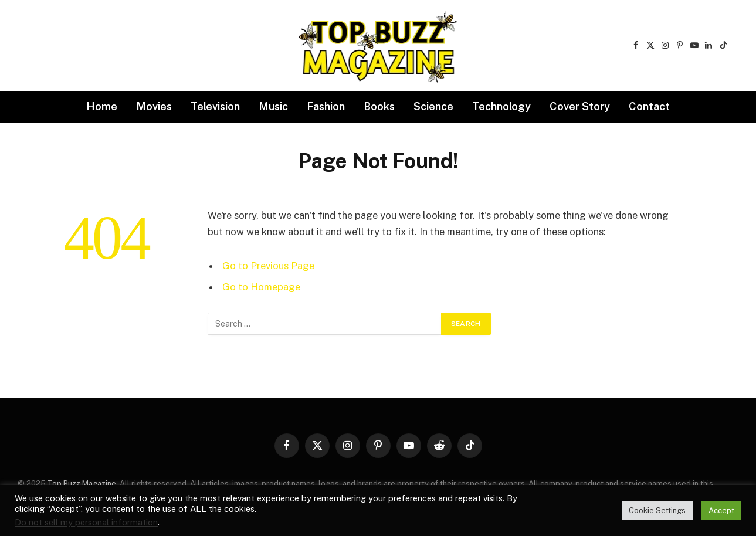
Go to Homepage (261, 287)
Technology (501, 106)
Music (273, 106)
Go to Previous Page (268, 266)
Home (102, 106)
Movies (154, 106)
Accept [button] (721, 510)
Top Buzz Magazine (82, 484)
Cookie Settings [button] (657, 510)
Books (379, 106)
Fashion (326, 106)
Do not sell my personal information (86, 522)
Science (433, 106)
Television (215, 106)
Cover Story (580, 106)
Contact (649, 106)
